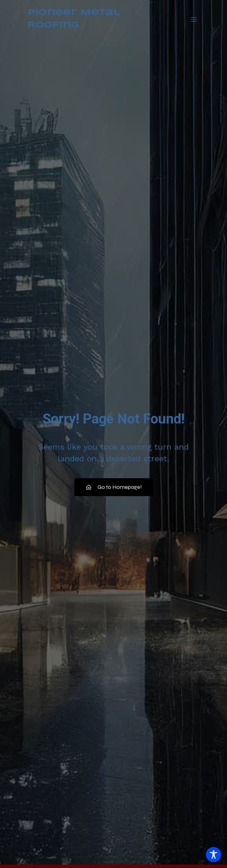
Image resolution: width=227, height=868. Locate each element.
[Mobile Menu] (194, 19)
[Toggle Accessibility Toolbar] (214, 855)
